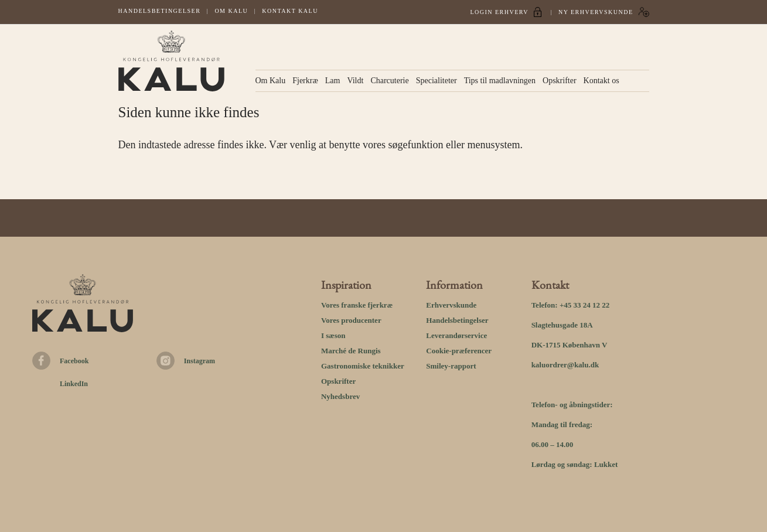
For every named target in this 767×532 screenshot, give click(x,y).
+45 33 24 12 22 (584, 305)
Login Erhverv (499, 12)
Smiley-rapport (451, 366)
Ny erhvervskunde (596, 12)
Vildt (355, 81)
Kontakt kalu (290, 11)
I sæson (333, 335)
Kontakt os (601, 81)
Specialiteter (437, 81)
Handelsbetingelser (160, 11)
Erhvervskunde (451, 305)
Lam (333, 81)
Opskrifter (560, 81)
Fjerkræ (305, 81)
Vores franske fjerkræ (357, 305)
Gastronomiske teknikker (363, 366)
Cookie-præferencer (459, 351)
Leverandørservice (456, 335)
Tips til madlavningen (500, 81)
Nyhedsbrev (340, 396)
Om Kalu (231, 11)
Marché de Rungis (351, 351)
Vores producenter (351, 320)
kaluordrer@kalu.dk (565, 365)
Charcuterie (389, 81)
